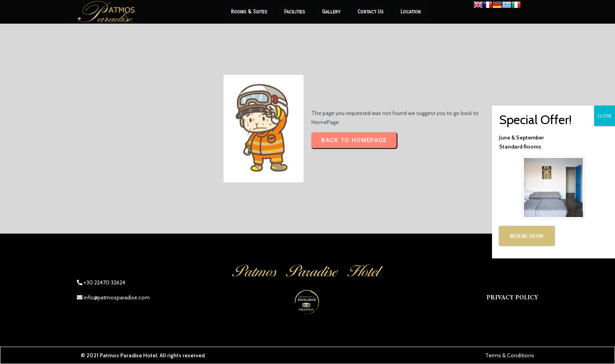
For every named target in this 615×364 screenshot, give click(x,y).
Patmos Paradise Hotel (129, 355)
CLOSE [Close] (605, 116)
